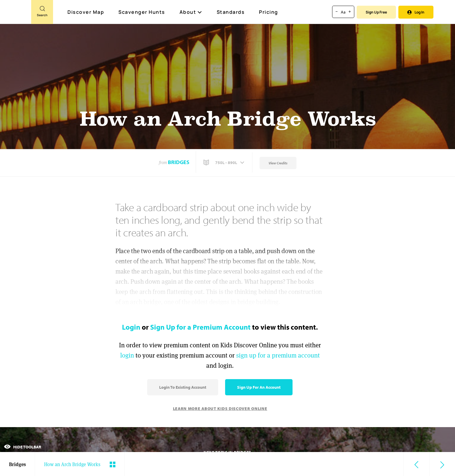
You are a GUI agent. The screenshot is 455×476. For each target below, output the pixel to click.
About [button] (191, 12)
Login (131, 327)
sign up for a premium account (278, 355)
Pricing (269, 12)
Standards (231, 12)
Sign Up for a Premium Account (200, 327)
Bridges (179, 162)
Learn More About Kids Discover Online (220, 409)
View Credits (278, 163)
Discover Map (86, 12)
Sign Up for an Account (259, 387)
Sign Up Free (376, 12)
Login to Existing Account (183, 387)
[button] (225, 163)
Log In (416, 12)
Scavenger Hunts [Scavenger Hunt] (142, 12)
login (127, 355)
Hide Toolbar (22, 447)
